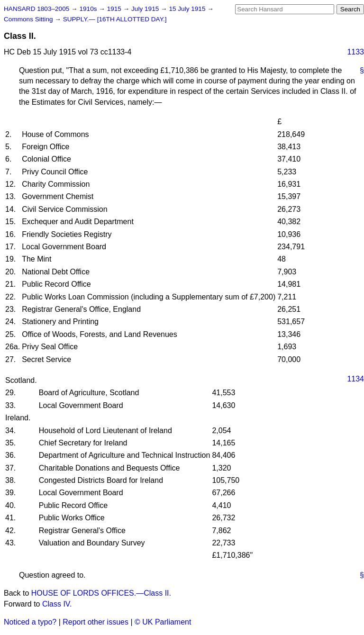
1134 (355, 379)
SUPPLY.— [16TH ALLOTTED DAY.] (115, 19)
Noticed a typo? (30, 622)
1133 (355, 52)
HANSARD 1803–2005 (36, 9)
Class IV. (57, 604)
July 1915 (146, 9)
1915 (115, 9)
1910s (89, 9)
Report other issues (96, 622)
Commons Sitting (29, 19)
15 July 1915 (188, 9)
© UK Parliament (163, 622)
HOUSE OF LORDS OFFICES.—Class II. (101, 593)
